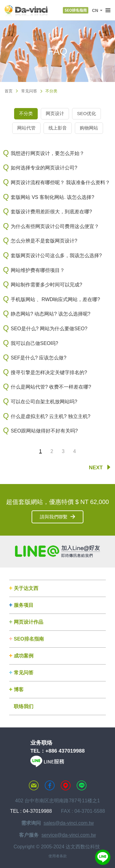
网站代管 (26, 128)
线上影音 (58, 128)
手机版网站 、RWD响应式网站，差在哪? (55, 299)
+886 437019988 (65, 751)
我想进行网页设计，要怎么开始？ (48, 153)
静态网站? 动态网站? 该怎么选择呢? (51, 314)
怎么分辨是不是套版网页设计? (44, 241)
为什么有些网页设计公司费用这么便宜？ (55, 226)
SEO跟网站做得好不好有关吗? (44, 431)
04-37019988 (37, 811)
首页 (9, 91)
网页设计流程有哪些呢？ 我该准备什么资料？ (60, 182)
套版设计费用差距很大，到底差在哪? (51, 212)
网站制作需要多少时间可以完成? (46, 285)
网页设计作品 (29, 622)
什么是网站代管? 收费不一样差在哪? (51, 387)
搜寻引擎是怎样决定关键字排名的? (49, 372)
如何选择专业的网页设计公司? (44, 168)
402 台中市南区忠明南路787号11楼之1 (57, 801)
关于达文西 (26, 588)
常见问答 (29, 91)
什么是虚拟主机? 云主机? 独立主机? (51, 416)
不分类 (26, 113)
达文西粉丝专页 (50, 785)
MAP (66, 785)
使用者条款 (58, 856)
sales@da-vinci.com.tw (69, 823)
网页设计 (55, 113)
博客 (19, 690)
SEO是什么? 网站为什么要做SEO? (49, 329)
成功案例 (24, 656)
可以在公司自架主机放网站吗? (44, 402)
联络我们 (24, 706)
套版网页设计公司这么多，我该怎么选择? (56, 256)
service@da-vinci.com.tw (69, 835)
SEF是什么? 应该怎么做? (38, 358)
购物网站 (89, 128)
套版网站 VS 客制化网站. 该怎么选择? (52, 197)
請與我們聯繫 (54, 517)
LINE (82, 785)
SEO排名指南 (29, 639)
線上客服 (103, 857)
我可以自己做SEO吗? (34, 343)
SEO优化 (86, 113)
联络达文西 (34, 785)
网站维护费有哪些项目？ (38, 270)
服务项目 (24, 605)
